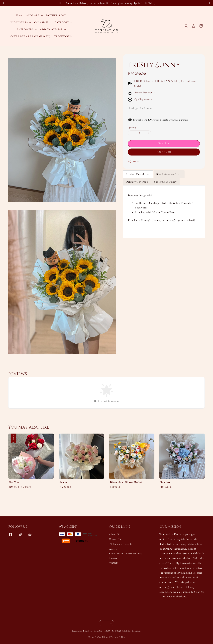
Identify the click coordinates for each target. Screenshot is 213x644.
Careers (113, 558)
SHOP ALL (33, 15)
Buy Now (164, 143)
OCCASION (41, 22)
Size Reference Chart (169, 174)
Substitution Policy (165, 182)
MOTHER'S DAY (56, 15)
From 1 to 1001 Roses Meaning (126, 554)
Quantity (132, 128)
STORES (114, 563)
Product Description (138, 174)
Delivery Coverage (137, 182)
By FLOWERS (25, 29)
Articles (113, 549)
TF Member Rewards (120, 544)
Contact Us (115, 539)
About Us (114, 534)
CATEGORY (62, 22)
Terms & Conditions (98, 637)
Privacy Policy (118, 637)
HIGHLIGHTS (19, 22)
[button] (186, 26)
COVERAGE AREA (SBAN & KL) (30, 36)
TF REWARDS (63, 36)
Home (19, 15)
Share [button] (133, 162)
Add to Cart (164, 152)
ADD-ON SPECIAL (51, 29)
